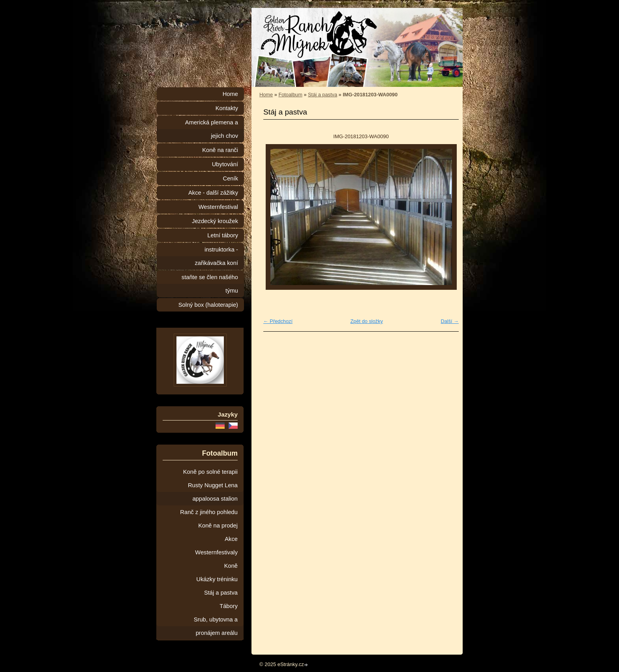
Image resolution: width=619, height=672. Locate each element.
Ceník (231, 178)
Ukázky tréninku (217, 579)
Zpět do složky (367, 321)
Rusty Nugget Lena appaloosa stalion (213, 492)
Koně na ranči (220, 150)
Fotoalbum (290, 95)
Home (266, 95)
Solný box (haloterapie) (208, 305)
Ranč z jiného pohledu (209, 512)
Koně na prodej (218, 526)
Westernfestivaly (216, 552)
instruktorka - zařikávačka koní (216, 256)
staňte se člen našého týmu (210, 284)
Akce (231, 539)
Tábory (229, 606)
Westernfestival (218, 207)
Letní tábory (223, 235)
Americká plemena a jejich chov (212, 129)
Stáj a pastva (323, 95)
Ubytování (225, 164)
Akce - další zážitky (213, 193)
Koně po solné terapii (210, 472)
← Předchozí (278, 321)
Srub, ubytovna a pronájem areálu (216, 626)
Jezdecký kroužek (215, 221)
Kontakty (227, 108)
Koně (231, 566)
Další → (450, 321)
